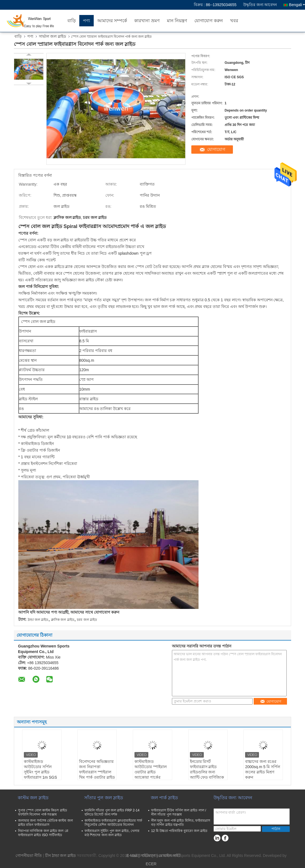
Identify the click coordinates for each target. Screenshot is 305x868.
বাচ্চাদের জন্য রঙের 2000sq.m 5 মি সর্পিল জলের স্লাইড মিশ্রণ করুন (263, 769)
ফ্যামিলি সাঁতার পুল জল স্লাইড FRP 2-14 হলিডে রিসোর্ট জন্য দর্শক (112, 812)
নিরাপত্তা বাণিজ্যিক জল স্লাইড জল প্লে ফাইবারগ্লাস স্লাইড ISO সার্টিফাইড (43, 833)
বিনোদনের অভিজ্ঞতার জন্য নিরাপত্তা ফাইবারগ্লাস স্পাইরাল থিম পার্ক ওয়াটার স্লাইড (97, 769)
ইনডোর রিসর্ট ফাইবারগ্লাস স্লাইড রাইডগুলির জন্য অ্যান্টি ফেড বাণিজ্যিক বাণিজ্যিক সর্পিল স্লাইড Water (207, 775)
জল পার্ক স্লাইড (164, 798)
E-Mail (132, 856)
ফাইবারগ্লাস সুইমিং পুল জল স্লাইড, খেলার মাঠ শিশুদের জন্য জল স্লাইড (112, 833)
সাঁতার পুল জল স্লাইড (104, 798)
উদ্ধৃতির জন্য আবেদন (260, 5)
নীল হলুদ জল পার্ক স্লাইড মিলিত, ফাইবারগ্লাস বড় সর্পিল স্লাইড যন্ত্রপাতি (181, 823)
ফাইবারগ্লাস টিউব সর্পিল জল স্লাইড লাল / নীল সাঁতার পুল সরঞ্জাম (179, 812)
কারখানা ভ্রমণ (147, 21)
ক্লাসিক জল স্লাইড (63, 620)
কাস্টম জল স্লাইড (33, 798)
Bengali (297, 5)
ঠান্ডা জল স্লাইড (38, 620)
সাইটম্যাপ (148, 856)
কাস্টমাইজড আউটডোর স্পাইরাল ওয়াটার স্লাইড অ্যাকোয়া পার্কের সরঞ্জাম (151, 772)
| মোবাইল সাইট (169, 856)
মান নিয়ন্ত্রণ (177, 21)
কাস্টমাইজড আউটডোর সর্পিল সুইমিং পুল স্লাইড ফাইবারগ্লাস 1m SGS (40, 769)
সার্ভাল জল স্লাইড (52, 36)
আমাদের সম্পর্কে (112, 21)
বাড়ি (72, 21)
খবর (234, 21)
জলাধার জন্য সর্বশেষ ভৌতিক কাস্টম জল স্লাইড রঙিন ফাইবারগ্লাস (45, 823)
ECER (151, 864)
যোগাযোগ (216, 149)
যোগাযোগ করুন (209, 21)
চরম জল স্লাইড (87, 620)
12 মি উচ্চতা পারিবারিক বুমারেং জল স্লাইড (179, 831)
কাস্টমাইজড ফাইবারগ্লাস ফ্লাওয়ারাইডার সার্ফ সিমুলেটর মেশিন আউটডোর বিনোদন (113, 823)
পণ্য (87, 21)
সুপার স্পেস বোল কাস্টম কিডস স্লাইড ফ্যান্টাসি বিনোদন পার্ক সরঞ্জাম (43, 812)
